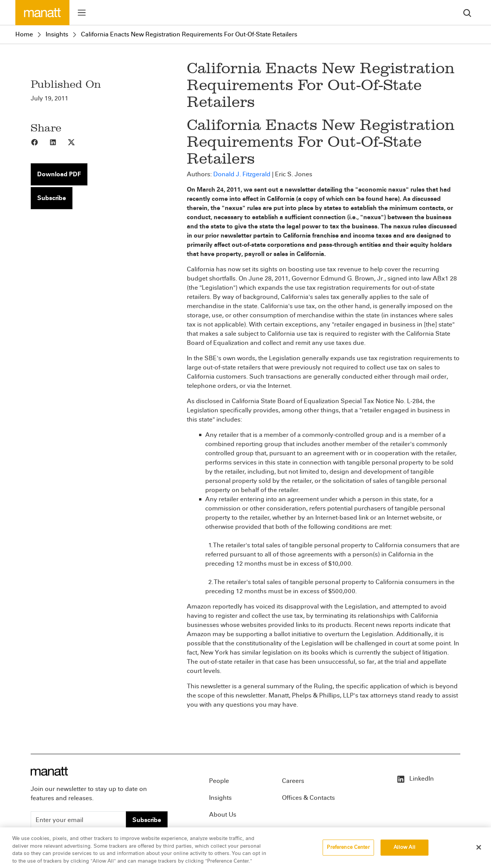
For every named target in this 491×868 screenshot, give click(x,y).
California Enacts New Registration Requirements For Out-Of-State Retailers (189, 34)
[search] (467, 12)
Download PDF (59, 174)
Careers (293, 781)
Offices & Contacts (308, 798)
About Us (223, 815)
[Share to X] (77, 142)
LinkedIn (415, 779)
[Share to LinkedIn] (58, 142)
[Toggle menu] (82, 13)
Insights (57, 34)
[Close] (479, 853)
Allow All (404, 853)
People (219, 781)
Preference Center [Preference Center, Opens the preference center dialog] (348, 853)
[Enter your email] (78, 820)
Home (24, 34)
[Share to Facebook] (40, 142)
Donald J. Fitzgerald (242, 174)
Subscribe (52, 198)
